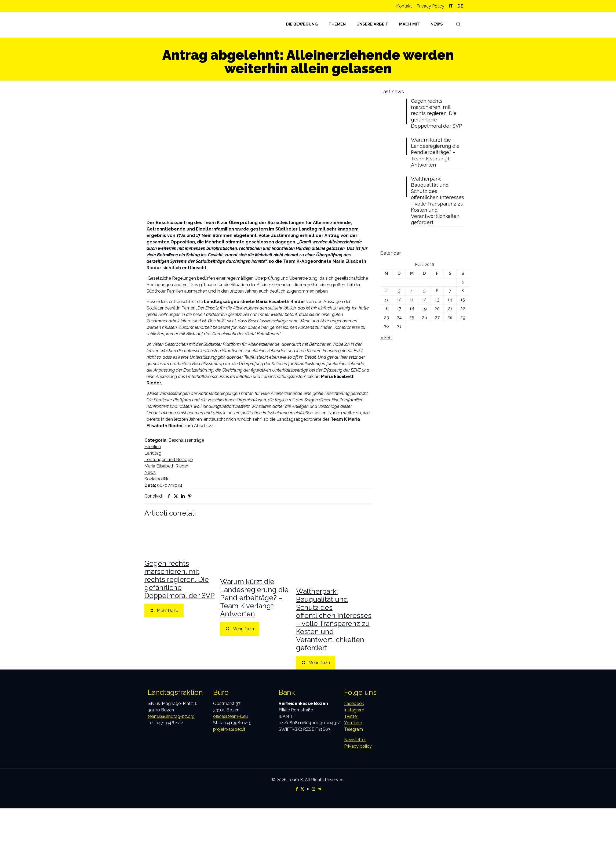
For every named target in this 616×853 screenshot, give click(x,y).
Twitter (351, 716)
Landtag (153, 453)
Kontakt (404, 6)
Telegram (353, 729)
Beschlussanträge (186, 440)
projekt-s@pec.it (229, 729)
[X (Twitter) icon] (302, 789)
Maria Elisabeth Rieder (166, 466)
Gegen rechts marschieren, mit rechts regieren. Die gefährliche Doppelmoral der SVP (180, 580)
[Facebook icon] (297, 789)
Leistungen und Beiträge (169, 460)
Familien (153, 447)
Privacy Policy (430, 6)
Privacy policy (358, 746)
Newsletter (355, 740)
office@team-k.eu (230, 716)
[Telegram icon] (319, 789)
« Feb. (386, 355)
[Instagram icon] (314, 789)
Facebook (354, 703)
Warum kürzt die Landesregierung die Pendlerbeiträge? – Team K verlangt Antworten (254, 598)
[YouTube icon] (308, 789)
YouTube (353, 723)
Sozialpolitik (156, 479)
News (150, 472)
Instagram (354, 710)
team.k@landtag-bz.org (171, 716)
